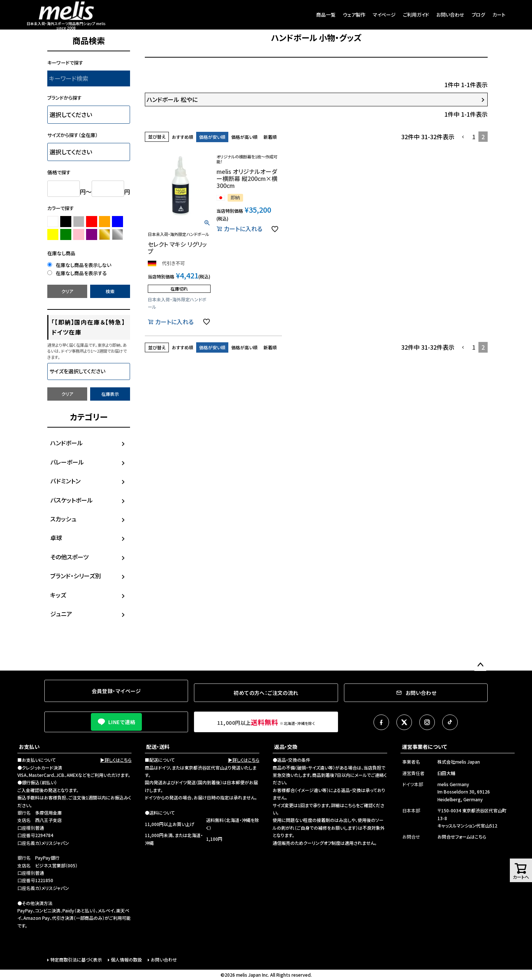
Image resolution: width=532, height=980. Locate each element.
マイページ (384, 15)
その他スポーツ (69, 557)
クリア (67, 291)
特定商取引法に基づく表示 (76, 960)
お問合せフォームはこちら (462, 837)
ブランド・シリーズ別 (76, 576)
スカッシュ (63, 519)
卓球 (56, 538)
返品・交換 (286, 747)
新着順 (270, 137)
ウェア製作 (354, 15)
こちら (350, 805)
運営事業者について (424, 747)
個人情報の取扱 (126, 960)
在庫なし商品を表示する (77, 273)
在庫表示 (110, 394)
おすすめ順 (183, 137)
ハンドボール (66, 443)
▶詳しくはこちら (116, 760)
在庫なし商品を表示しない (79, 265)
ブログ (478, 15)
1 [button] (474, 137)
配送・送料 (158, 747)
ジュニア (61, 614)
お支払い (29, 747)
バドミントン (65, 481)
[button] (463, 137)
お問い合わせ (450, 15)
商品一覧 (326, 15)
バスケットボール (71, 500)
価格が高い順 (244, 137)
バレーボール (67, 462)
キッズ (58, 595)
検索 (110, 291)
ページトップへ (480, 665)
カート (499, 15)
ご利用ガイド (416, 15)
